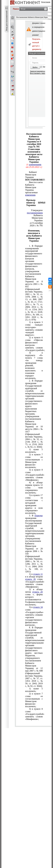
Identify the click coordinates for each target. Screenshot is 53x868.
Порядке (39, 516)
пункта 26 (30, 579)
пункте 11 (38, 574)
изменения (30, 195)
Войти (35, 67)
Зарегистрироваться (38, 71)
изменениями (35, 164)
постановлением (35, 213)
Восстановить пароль (38, 73)
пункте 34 (38, 607)
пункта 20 (38, 592)
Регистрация (46, 2)
